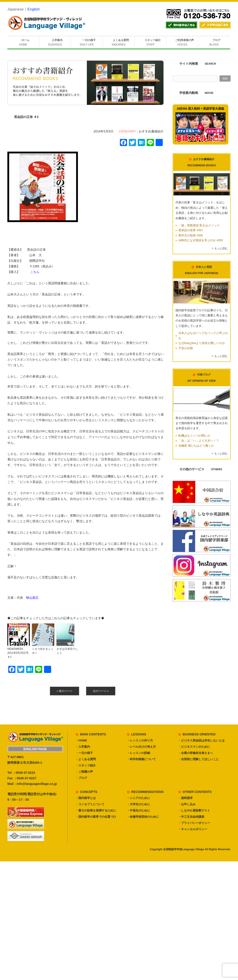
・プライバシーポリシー (194, 823)
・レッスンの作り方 (140, 740)
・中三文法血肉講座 (191, 817)
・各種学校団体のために (143, 817)
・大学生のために (138, 804)
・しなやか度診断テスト (194, 810)
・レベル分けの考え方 (141, 747)
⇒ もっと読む (219, 248)
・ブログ (81, 778)
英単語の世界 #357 (191, 230)
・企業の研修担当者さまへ (196, 753)
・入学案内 (83, 747)
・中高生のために (138, 810)
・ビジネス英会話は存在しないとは (201, 740)
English (34, 9)
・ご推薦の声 (84, 772)
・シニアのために (138, 798)
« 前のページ (65, 691)
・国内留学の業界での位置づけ (96, 817)
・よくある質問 (86, 759)
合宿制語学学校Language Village (184, 849)
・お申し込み (187, 804)
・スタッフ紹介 (86, 765)
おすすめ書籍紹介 (151, 131)
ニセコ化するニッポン (43, 651)
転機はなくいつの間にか (194, 436)
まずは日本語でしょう (67, 651)
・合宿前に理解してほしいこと (198, 759)
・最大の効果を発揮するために (96, 810)
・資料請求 (185, 798)
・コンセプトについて (90, 804)
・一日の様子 (84, 753)
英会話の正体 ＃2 (26, 117)
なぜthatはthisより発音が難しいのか (202, 343)
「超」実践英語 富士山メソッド (199, 225)
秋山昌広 (32, 598)
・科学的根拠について (141, 759)
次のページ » (101, 691)
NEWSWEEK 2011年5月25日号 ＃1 (19, 653)
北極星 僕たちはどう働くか (196, 446)
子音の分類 (186, 348)
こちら (35, 272)
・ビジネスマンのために (194, 747)
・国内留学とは (86, 798)
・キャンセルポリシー (193, 829)
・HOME (81, 740)
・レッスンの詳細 (138, 753)
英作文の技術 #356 (191, 235)
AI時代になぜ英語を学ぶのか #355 (201, 240)
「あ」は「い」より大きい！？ (199, 441)
